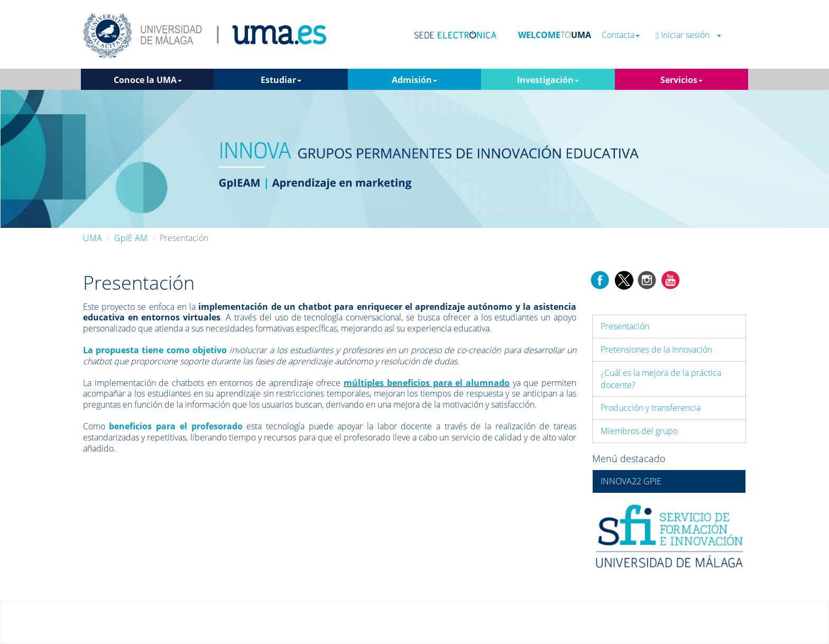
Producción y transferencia (651, 408)
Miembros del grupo (639, 431)
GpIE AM (131, 238)
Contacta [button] (621, 35)
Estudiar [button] (281, 80)
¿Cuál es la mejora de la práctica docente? (661, 379)
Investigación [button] (548, 80)
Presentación (625, 326)
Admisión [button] (414, 80)
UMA (93, 238)
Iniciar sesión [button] (688, 35)
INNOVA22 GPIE (631, 481)
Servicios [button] (681, 80)
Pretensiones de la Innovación (656, 349)
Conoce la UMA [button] (148, 80)
